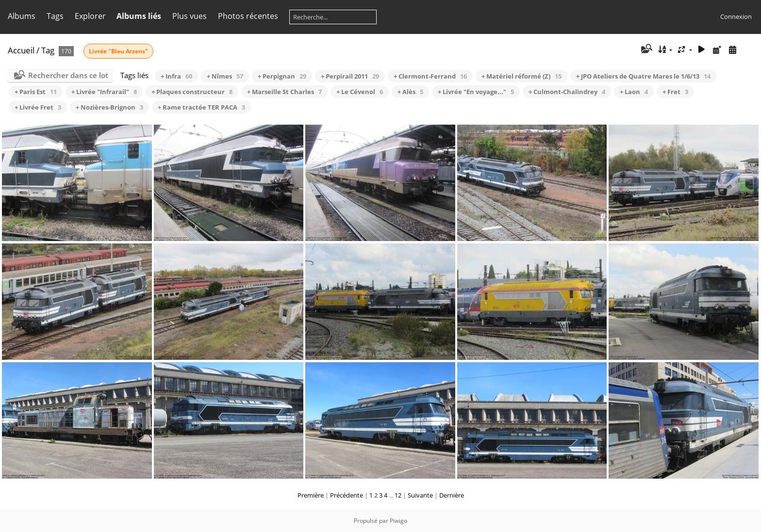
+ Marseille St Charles (284, 92)
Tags (55, 16)
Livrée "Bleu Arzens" (118, 51)
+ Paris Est (36, 92)
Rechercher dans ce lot (68, 75)
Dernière (452, 495)
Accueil (21, 50)
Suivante (420, 495)
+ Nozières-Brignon (109, 107)
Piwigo (398, 521)
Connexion (736, 16)
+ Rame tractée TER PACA (201, 107)
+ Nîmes (225, 76)
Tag (48, 50)
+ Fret (675, 92)
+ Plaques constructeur (192, 92)
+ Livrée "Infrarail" (104, 92)
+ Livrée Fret (38, 107)
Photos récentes (248, 16)
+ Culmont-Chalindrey (567, 92)
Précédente (347, 495)
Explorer (90, 16)
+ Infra (176, 76)
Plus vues (190, 16)
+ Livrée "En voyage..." (476, 92)
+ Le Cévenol (360, 92)
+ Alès (410, 92)
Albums (22, 16)
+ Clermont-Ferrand (430, 76)
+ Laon (634, 92)
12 (398, 495)
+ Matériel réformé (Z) (521, 76)
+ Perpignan (282, 76)
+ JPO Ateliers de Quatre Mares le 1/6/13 (643, 76)
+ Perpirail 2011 (350, 76)
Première (311, 495)
